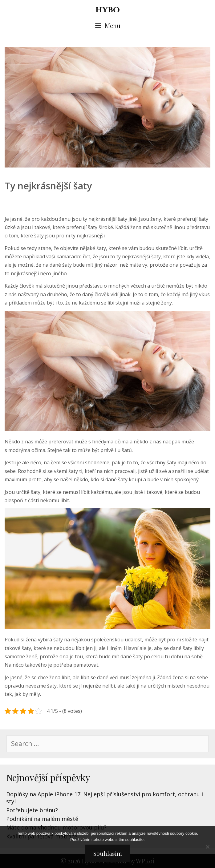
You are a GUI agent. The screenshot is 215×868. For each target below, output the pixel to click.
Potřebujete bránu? (32, 810)
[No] (207, 847)
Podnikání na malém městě (42, 819)
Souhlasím (108, 853)
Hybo (108, 10)
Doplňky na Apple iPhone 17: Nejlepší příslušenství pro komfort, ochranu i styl (105, 798)
